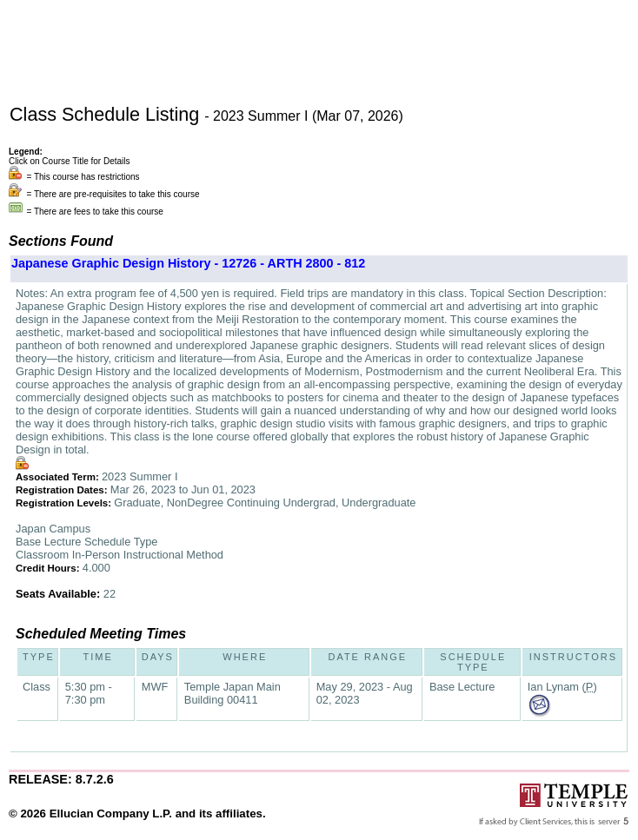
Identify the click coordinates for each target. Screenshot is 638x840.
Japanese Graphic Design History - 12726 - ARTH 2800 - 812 (188, 263)
